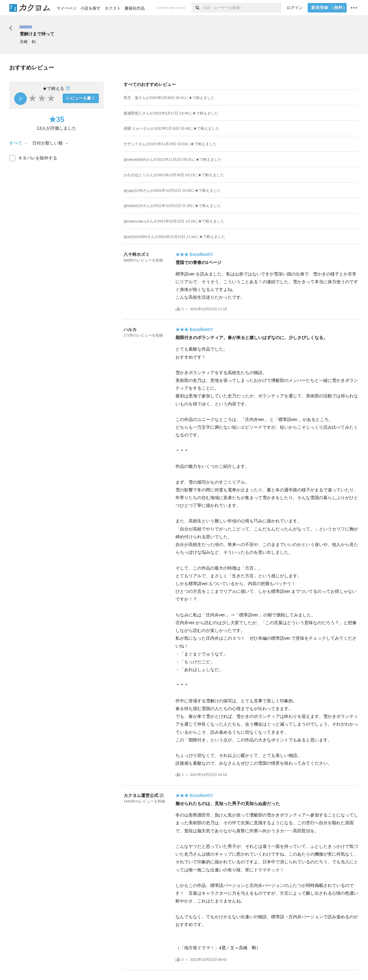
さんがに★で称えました (177, 98)
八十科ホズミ (137, 254)
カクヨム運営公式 (141, 795)
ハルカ (130, 329)
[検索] (197, 8)
